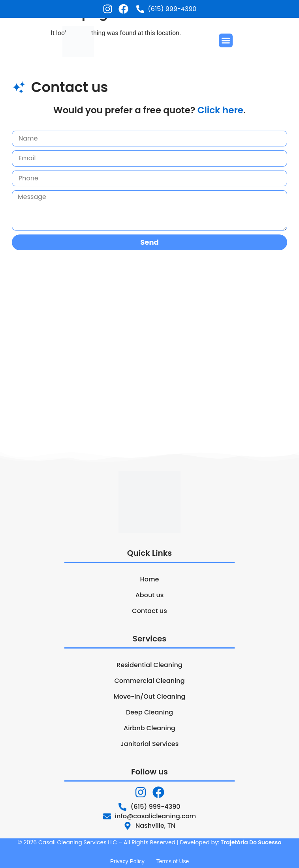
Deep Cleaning (149, 712)
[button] (226, 40)
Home (150, 579)
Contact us (149, 611)
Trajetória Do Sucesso (251, 842)
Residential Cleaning (149, 665)
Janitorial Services (149, 744)
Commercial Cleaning (149, 681)
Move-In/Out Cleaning (150, 696)
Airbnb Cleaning (149, 728)
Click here (220, 110)
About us (150, 595)
